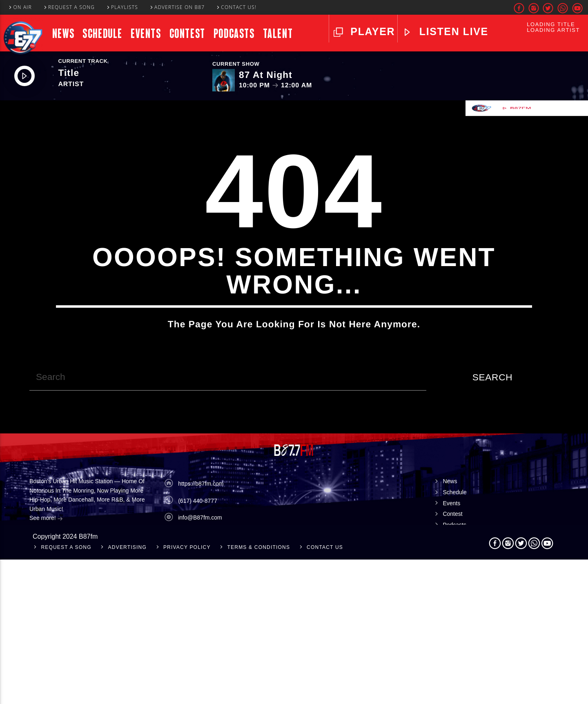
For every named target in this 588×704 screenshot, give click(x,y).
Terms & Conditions (259, 692)
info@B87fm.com (200, 662)
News (63, 33)
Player (371, 31)
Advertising (127, 692)
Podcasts (234, 33)
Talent (278, 33)
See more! (46, 663)
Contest (187, 33)
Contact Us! (236, 7)
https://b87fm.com (201, 628)
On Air (20, 7)
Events (146, 33)
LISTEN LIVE (452, 31)
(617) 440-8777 (198, 645)
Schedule (102, 33)
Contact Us (325, 692)
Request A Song (69, 7)
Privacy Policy (187, 692)
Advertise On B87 (177, 7)
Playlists (122, 7)
